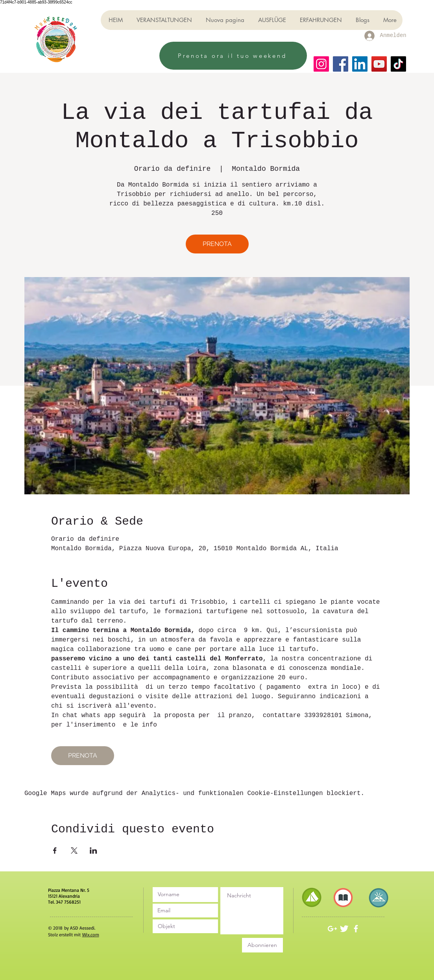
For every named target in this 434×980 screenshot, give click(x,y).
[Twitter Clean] (344, 929)
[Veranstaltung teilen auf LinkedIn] (93, 851)
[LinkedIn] (360, 64)
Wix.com (91, 935)
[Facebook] (341, 64)
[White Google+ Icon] (332, 929)
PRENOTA (217, 244)
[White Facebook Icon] (356, 929)
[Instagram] (321, 64)
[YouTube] (379, 64)
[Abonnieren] (262, 945)
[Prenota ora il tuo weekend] (233, 56)
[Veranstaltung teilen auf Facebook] (55, 851)
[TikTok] (398, 64)
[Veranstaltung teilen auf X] (74, 851)
